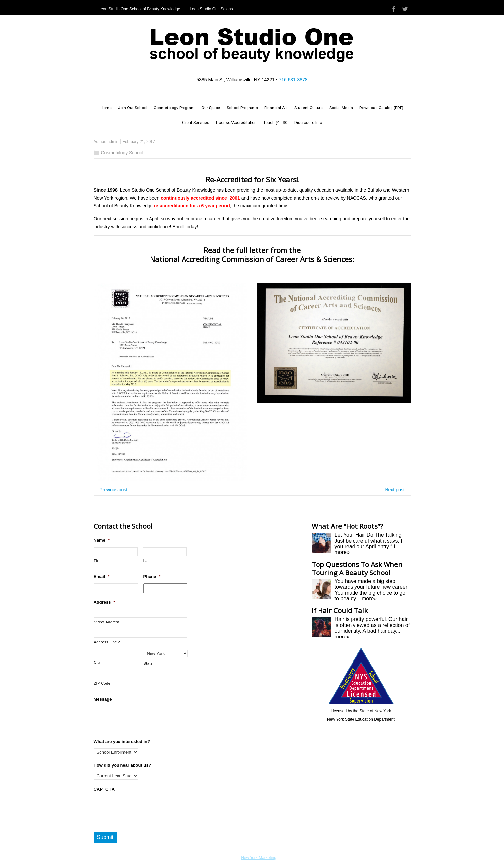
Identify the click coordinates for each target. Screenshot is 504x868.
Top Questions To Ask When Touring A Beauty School (357, 568)
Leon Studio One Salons (211, 9)
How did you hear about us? (122, 765)
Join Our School (133, 108)
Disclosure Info (308, 123)
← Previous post (111, 490)
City (98, 662)
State (148, 663)
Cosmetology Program (174, 108)
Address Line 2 (107, 642)
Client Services (196, 123)
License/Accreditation (236, 123)
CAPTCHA (104, 789)
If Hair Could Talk (340, 610)
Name (102, 540)
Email (102, 577)
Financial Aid (276, 108)
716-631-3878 (293, 80)
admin (113, 142)
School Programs (242, 108)
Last (147, 561)
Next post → (398, 490)
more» (342, 552)
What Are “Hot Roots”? (347, 526)
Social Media (341, 108)
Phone (152, 577)
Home (106, 108)
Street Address (107, 622)
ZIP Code (102, 683)
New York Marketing (259, 858)
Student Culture (309, 108)
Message (103, 699)
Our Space (211, 108)
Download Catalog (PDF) (381, 108)
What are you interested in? (122, 742)
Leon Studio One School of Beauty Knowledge (139, 9)
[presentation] (144, 809)
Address (104, 602)
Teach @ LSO (276, 123)
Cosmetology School (122, 153)
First (98, 561)
